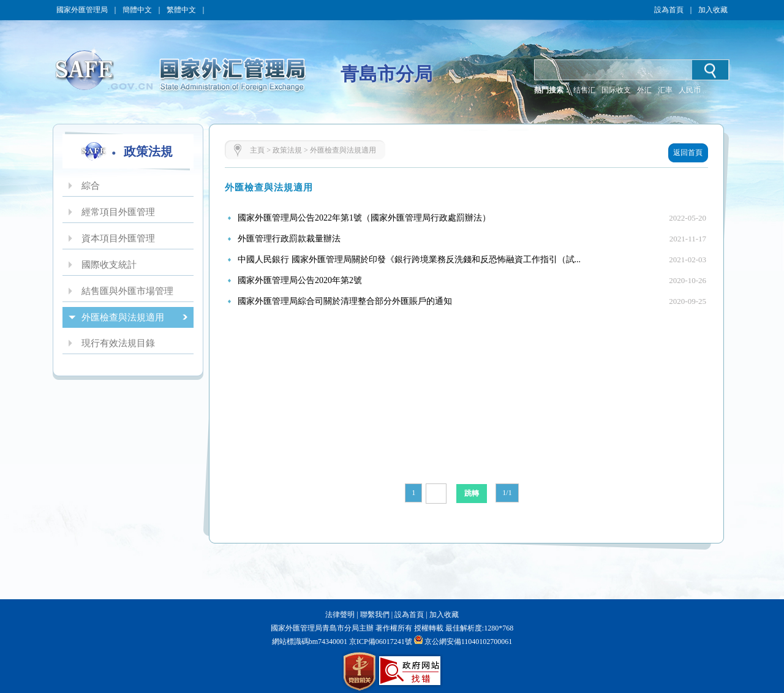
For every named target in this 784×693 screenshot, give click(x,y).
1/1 (507, 493)
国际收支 (616, 90)
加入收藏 (713, 10)
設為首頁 (669, 10)
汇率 (665, 90)
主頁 (257, 150)
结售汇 (584, 90)
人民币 (690, 90)
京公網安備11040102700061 (469, 642)
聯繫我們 (375, 615)
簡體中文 (137, 10)
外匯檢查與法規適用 (343, 150)
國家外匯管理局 (82, 10)
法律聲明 (340, 615)
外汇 (644, 90)
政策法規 (287, 150)
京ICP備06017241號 (380, 642)
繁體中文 (181, 10)
